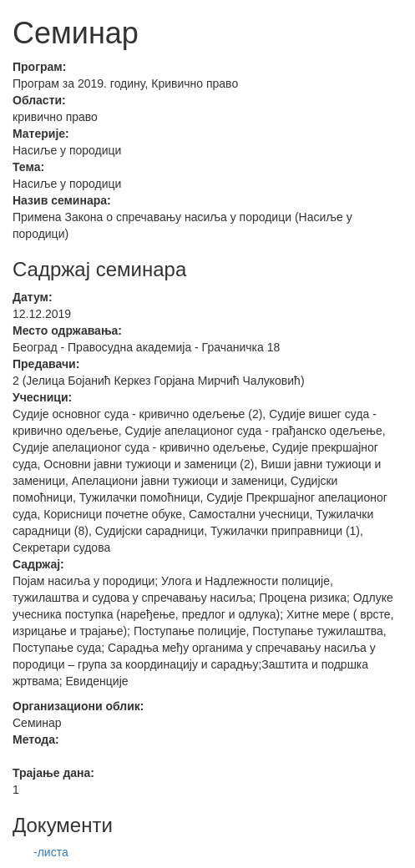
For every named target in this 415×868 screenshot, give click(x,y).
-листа (51, 852)
